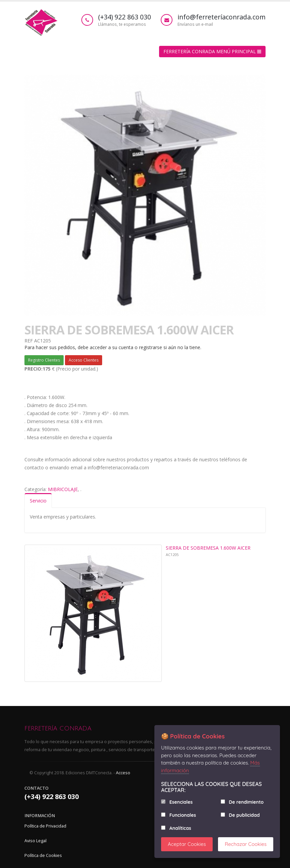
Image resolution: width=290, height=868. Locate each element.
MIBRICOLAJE (63, 489)
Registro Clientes (44, 360)
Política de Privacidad (45, 826)
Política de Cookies (43, 855)
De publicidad (244, 815)
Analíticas (180, 828)
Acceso (123, 773)
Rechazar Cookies (246, 844)
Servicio (38, 501)
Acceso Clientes (84, 360)
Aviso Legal (35, 841)
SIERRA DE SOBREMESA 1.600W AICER (208, 548)
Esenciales (181, 802)
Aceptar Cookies (187, 844)
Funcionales (183, 815)
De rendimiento (246, 802)
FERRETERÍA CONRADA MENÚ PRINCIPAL (212, 51)
